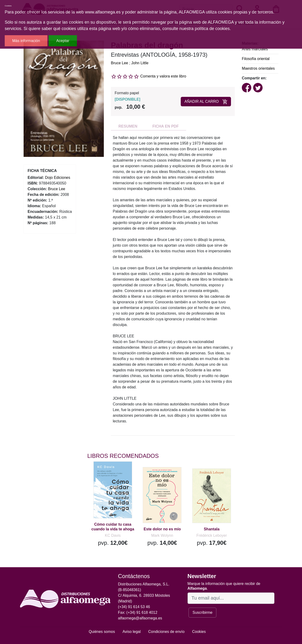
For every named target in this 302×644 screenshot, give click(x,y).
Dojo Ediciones (58, 178)
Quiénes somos (102, 632)
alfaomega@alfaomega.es (140, 618)
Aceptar (63, 41)
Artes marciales (255, 49)
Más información (26, 41)
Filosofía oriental (256, 59)
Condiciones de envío (166, 632)
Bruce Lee (120, 63)
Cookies (199, 632)
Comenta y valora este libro (163, 76)
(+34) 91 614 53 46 (134, 607)
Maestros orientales (258, 68)
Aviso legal (132, 632)
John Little (140, 63)
